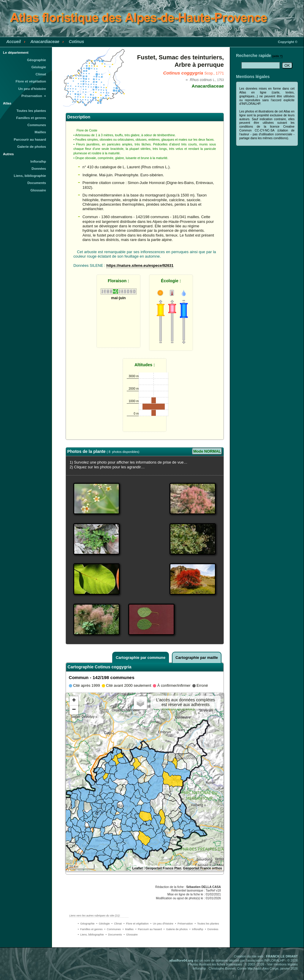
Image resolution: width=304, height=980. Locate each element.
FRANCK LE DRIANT (282, 956)
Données (39, 169)
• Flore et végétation (136, 924)
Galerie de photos (32, 147)
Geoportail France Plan (163, 868)
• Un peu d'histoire (162, 924)
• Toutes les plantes (207, 924)
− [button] (74, 710)
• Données (212, 929)
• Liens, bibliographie (91, 935)
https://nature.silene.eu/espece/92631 (140, 265)
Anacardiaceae (45, 42)
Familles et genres (31, 118)
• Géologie (103, 924)
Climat (41, 74)
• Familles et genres (90, 929)
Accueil (14, 42)
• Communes (113, 929)
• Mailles (128, 929)
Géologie (39, 67)
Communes (37, 125)
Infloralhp (38, 161)
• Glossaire (131, 935)
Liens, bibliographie (30, 176)
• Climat (117, 924)
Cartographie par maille (197, 658)
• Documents (114, 935)
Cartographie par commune (141, 658)
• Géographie (86, 924)
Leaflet (138, 868)
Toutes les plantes (31, 111)
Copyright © (288, 42)
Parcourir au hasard (30, 139)
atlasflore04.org (181, 960)
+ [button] (74, 701)
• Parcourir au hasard (149, 929)
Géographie (37, 60)
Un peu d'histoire (32, 89)
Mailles (40, 132)
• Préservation (184, 924)
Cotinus (76, 42)
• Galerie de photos (176, 929)
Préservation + (34, 96)
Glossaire (38, 190)
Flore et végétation (31, 81)
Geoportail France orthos (203, 868)
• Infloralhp (196, 929)
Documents (37, 183)
